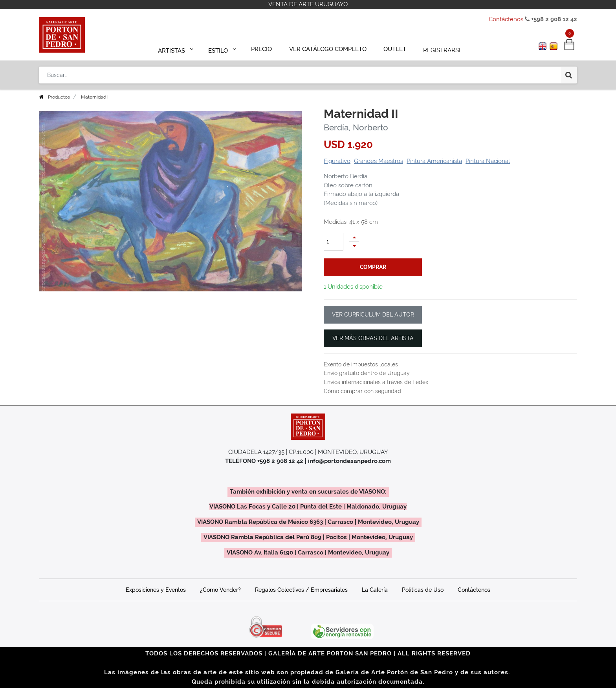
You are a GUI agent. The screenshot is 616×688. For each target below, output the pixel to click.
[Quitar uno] (354, 246)
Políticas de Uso (423, 590)
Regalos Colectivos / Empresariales (301, 590)
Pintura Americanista (434, 161)
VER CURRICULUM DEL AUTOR (373, 315)
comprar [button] (373, 267)
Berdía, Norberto (356, 127)
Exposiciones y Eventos (156, 590)
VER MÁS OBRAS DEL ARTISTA (373, 338)
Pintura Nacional (488, 161)
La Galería (375, 590)
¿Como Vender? (220, 590)
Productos (59, 97)
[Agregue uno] (354, 237)
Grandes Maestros (379, 161)
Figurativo (337, 161)
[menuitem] (265, 48)
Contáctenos (506, 19)
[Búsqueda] (569, 71)
